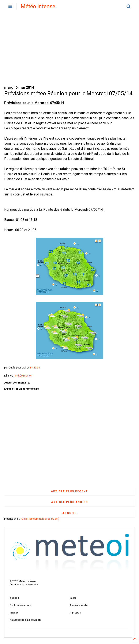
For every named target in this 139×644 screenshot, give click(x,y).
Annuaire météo (79, 605)
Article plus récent (69, 491)
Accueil (69, 513)
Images (14, 613)
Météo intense (38, 6)
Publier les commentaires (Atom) (40, 519)
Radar (73, 598)
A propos (75, 613)
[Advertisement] (70, 49)
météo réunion (24, 376)
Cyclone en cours (20, 605)
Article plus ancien (69, 502)
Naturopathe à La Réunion (25, 620)
